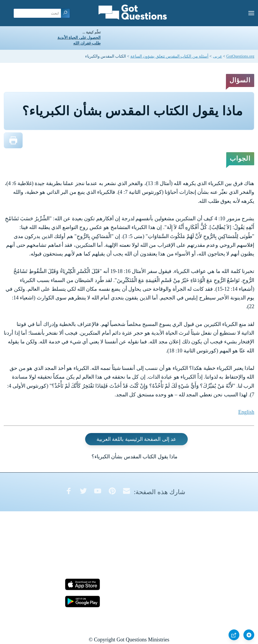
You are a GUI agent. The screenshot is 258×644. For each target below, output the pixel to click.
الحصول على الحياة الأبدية (79, 38)
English (246, 412)
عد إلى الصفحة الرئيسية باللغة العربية (137, 439)
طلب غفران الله (87, 43)
